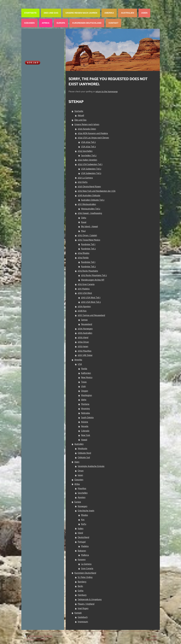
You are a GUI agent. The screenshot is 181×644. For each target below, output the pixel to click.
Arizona (85, 422)
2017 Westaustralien (87, 204)
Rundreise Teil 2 (88, 249)
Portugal (82, 542)
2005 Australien (85, 333)
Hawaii (84, 440)
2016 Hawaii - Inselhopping (90, 213)
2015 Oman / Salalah (87, 235)
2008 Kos (82, 311)
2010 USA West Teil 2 (91, 302)
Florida (84, 369)
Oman (81, 471)
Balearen (82, 551)
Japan (80, 475)
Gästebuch (83, 617)
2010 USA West (85, 293)
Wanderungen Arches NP (93, 280)
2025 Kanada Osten (87, 129)
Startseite (79, 111)
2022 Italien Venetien (87, 160)
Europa (78, 502)
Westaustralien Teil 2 (91, 209)
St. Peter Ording (85, 577)
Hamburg (82, 595)
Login (154, 636)
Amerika (78, 360)
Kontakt (78, 613)
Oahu (84, 218)
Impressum (83, 622)
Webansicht (151, 639)
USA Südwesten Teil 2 (91, 169)
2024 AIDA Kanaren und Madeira (93, 133)
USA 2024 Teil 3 (88, 147)
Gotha (81, 591)
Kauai (84, 222)
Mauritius (82, 489)
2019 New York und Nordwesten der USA (97, 191)
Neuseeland (87, 324)
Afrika (77, 484)
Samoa (84, 320)
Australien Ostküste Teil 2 (93, 200)
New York (86, 435)
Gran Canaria (87, 569)
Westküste (82, 449)
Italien (81, 529)
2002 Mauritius (85, 351)
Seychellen (83, 493)
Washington (86, 395)
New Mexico (87, 378)
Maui (83, 231)
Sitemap (48, 636)
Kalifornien (86, 373)
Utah (83, 386)
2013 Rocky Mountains (88, 271)
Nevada (85, 426)
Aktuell (81, 116)
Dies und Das (80, 120)
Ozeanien (79, 480)
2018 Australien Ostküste (89, 196)
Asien (77, 462)
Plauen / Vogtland (86, 604)
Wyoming (85, 409)
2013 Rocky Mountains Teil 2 (94, 275)
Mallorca (85, 555)
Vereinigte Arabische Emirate (91, 466)
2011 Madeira (84, 289)
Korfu (84, 524)
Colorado (85, 431)
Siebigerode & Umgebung (90, 600)
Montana (85, 404)
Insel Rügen (83, 608)
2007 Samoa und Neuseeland (91, 315)
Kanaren (82, 560)
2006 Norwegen (85, 329)
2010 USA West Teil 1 (91, 298)
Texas (84, 382)
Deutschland (83, 537)
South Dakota (87, 418)
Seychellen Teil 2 (89, 156)
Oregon (85, 391)
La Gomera (86, 564)
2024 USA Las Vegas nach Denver (93, 138)
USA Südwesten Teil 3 (91, 173)
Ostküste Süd (84, 458)
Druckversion (33, 636)
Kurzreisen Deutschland (85, 573)
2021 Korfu (83, 182)
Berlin (80, 586)
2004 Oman (83, 342)
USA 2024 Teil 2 (88, 142)
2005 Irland (83, 338)
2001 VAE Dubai (85, 355)
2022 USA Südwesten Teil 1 (90, 164)
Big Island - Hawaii (89, 227)
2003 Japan (83, 347)
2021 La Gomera (85, 178)
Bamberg (82, 582)
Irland (80, 533)
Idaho (84, 400)
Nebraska (85, 413)
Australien (79, 444)
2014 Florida (83, 258)
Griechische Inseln (86, 511)
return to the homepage (107, 92)
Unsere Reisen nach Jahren (87, 124)
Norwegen (82, 506)
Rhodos (84, 515)
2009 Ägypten (84, 307)
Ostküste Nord (84, 453)
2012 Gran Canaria (86, 284)
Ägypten (82, 497)
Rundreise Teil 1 (88, 244)
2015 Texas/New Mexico (89, 240)
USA (80, 364)
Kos (83, 520)
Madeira (85, 546)
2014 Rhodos (84, 253)
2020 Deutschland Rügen (89, 187)
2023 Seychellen (85, 151)
